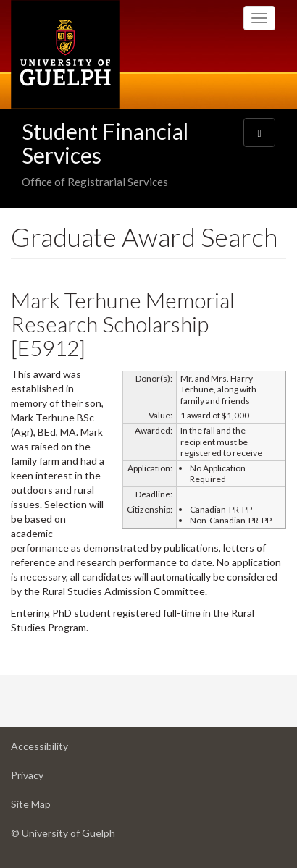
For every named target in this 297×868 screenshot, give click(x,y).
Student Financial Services (105, 143)
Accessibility (62, 750)
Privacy (50, 779)
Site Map (54, 808)
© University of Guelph (63, 833)
